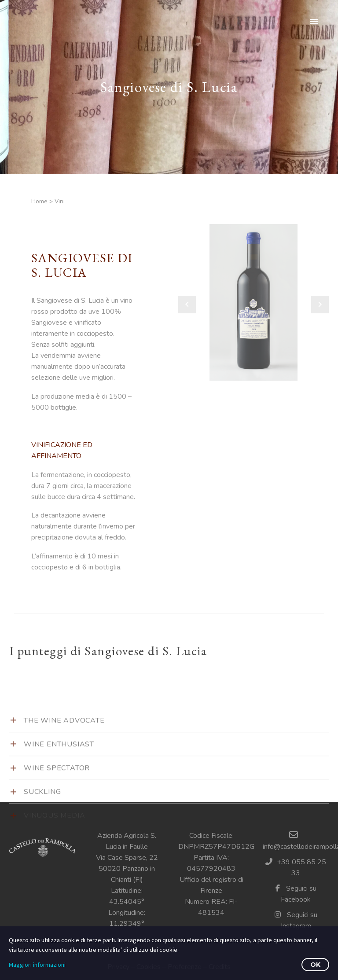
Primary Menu (314, 22)
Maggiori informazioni (37, 965)
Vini (60, 201)
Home (39, 201)
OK (315, 965)
